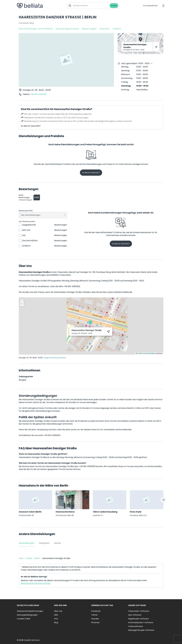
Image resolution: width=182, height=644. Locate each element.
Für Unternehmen (150, 6)
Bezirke (58, 543)
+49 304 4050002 (38, 94)
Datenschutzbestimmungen (30, 611)
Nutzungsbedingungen (27, 615)
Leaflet (139, 354)
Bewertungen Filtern (26, 211)
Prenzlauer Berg (26, 23)
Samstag (126, 86)
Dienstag (125, 71)
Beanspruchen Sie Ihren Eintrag (35, 583)
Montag (125, 67)
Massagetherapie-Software (141, 630)
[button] (90, 322)
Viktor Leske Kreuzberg (105, 512)
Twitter (94, 615)
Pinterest (95, 623)
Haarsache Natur (65, 512)
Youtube (95, 619)
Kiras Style (136, 512)
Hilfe (56, 615)
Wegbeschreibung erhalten (55, 358)
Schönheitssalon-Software (141, 623)
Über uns (58, 611)
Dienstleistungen (27, 543)
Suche (114, 6)
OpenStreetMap (150, 354)
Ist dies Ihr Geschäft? (31, 126)
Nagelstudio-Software (138, 619)
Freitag (124, 82)
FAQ (56, 619)
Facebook (96, 611)
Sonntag (125, 90)
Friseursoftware (136, 626)
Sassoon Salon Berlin (30, 512)
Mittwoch (126, 74)
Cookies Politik (24, 619)
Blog (56, 623)
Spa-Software (135, 615)
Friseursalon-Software (139, 611)
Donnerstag (127, 78)
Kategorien (44, 543)
